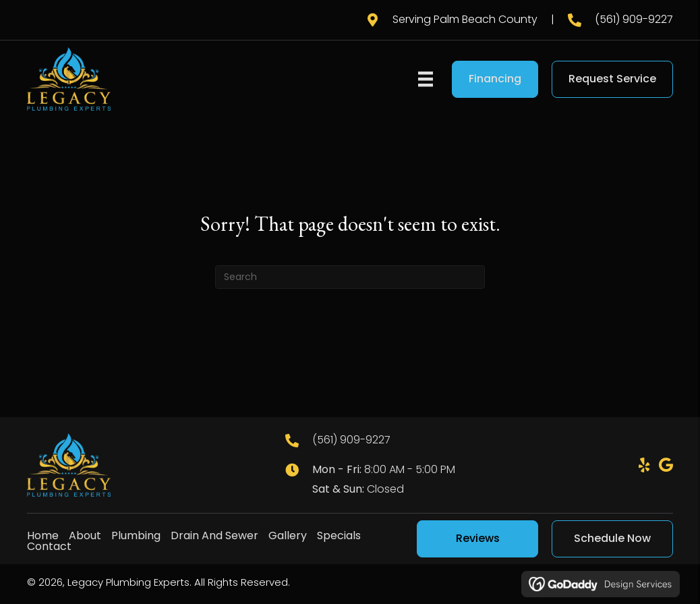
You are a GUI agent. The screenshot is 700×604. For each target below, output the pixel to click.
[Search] (350, 277)
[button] (644, 465)
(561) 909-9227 (634, 19)
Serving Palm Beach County (465, 19)
